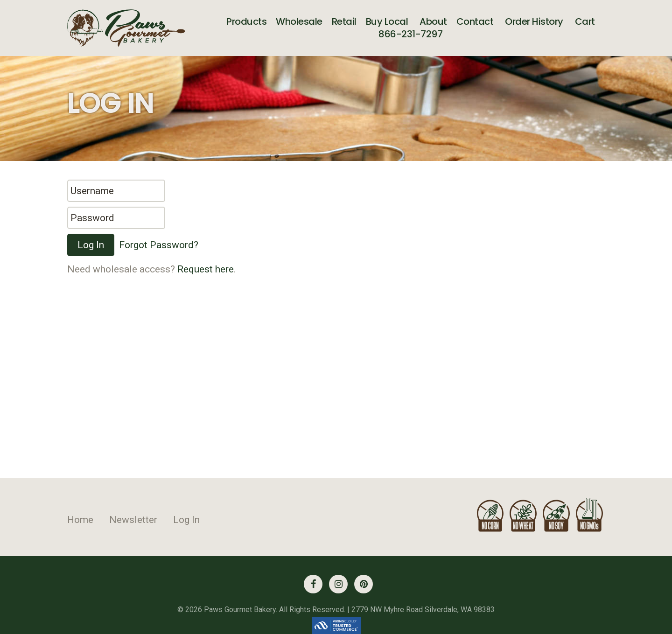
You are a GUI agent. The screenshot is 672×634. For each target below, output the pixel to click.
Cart (585, 21)
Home (80, 520)
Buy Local (387, 21)
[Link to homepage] (126, 28)
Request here (206, 269)
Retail (344, 21)
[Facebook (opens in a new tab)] (313, 584)
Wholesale (299, 21)
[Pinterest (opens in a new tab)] (364, 584)
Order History (534, 21)
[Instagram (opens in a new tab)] (338, 584)
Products (246, 21)
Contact (475, 21)
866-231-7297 (410, 34)
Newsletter (133, 520)
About (433, 21)
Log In (186, 520)
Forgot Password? (159, 245)
